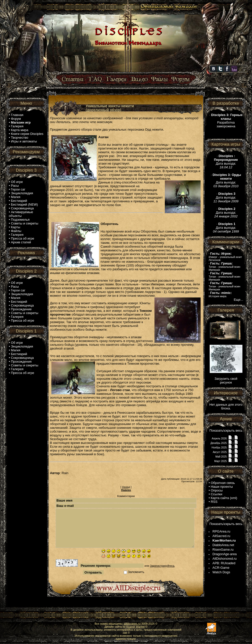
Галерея (17, 126)
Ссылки (216, 494)
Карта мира (20, 130)
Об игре (17, 182)
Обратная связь (223, 483)
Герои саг (18, 189)
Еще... (239, 300)
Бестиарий (19, 201)
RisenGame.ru (223, 550)
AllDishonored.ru (225, 559)
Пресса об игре (22, 238)
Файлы (16, 231)
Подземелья (20, 220)
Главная (17, 115)
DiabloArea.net (223, 545)
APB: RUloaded (224, 563)
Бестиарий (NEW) (24, 204)
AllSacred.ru (221, 536)
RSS (214, 502)
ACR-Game (221, 568)
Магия (15, 197)
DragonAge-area (225, 554)
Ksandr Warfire (135, 627)
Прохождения (21, 362)
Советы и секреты (25, 223)
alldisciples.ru (132, 624)
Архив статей (21, 242)
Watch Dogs (221, 572)
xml (234, 498)
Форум (16, 119)
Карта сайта (220, 498)
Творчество (20, 138)
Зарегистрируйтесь (162, 566)
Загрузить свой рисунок (226, 381)
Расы (15, 186)
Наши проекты (222, 487)
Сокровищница (22, 208)
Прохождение (21, 309)
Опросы (217, 490)
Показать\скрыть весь (226, 430)
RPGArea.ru (221, 531)
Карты (15, 227)
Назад (126, 487)
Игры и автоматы (24, 141)
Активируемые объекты (21, 214)
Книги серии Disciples (27, 134)
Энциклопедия (22, 193)
